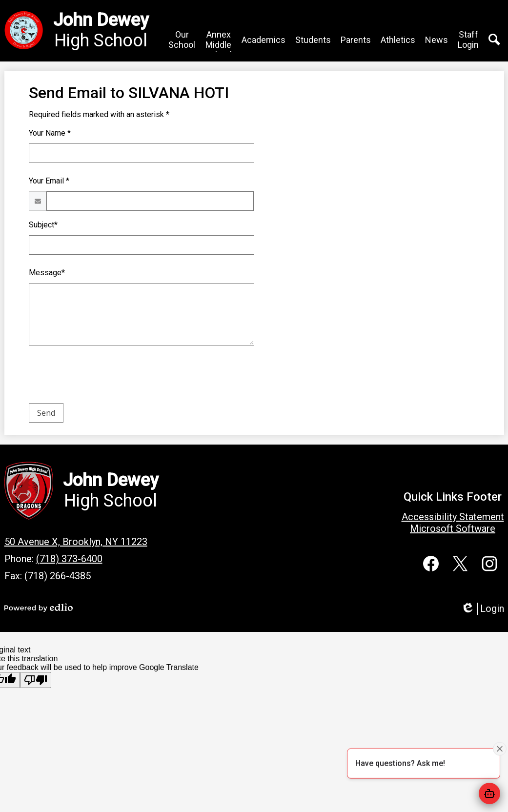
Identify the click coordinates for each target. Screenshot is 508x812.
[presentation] (103, 376)
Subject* (43, 225)
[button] (182, 40)
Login (482, 609)
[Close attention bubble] (500, 749)
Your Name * (50, 133)
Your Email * (49, 181)
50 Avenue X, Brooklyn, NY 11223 (76, 542)
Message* (47, 273)
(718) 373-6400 (69, 559)
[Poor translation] (36, 680)
